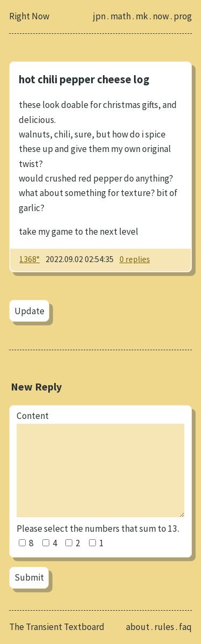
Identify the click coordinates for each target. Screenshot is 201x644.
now (161, 16)
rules (164, 627)
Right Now (29, 16)
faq (185, 627)
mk (142, 16)
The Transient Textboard (57, 627)
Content (33, 416)
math (121, 16)
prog (183, 16)
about (138, 627)
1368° (29, 259)
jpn (99, 16)
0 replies (135, 259)
